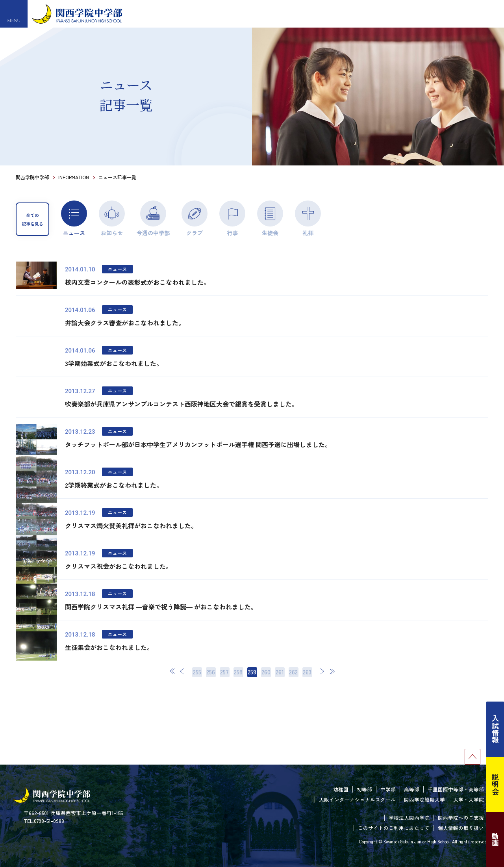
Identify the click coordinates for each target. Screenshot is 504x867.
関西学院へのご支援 (461, 818)
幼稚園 (341, 789)
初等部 (364, 789)
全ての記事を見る (32, 219)
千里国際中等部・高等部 (456, 789)
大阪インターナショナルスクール (357, 799)
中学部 (388, 789)
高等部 (412, 789)
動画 (495, 839)
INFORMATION (74, 177)
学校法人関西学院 (409, 818)
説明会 (495, 784)
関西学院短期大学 (424, 799)
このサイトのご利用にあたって (394, 828)
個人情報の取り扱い (461, 828)
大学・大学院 (469, 799)
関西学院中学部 (32, 177)
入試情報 (495, 729)
